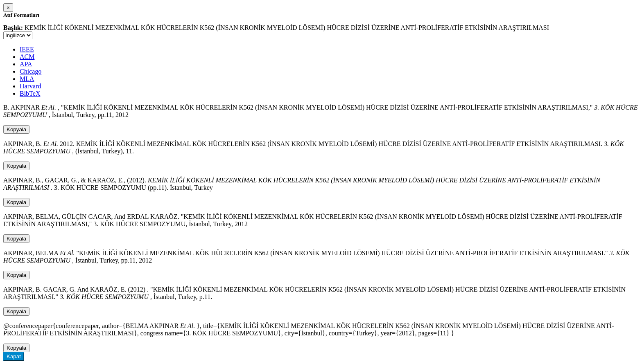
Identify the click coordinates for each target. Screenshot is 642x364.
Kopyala (16, 129)
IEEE (27, 49)
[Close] (8, 8)
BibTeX (30, 93)
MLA (27, 79)
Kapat (14, 356)
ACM (27, 57)
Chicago (31, 71)
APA (26, 64)
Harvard (30, 86)
